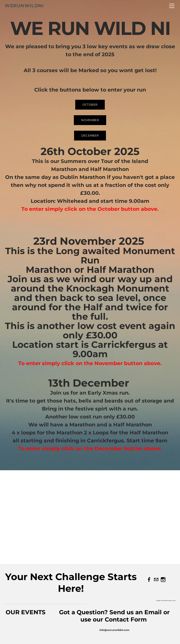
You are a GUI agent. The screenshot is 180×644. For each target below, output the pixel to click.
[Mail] (156, 580)
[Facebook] (149, 580)
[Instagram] (163, 580)
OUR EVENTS (26, 612)
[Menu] (172, 6)
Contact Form (127, 619)
